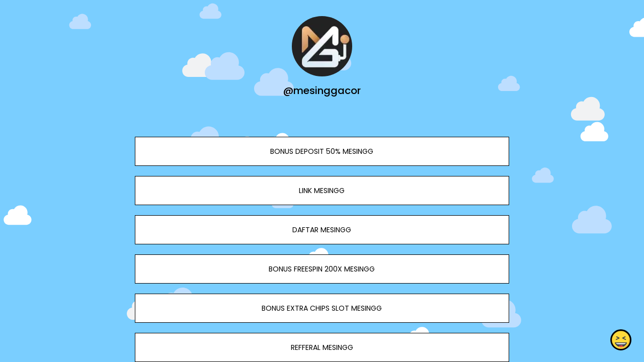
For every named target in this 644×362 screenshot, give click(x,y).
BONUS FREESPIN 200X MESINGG (322, 269)
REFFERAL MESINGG (322, 347)
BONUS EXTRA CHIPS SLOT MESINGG (322, 308)
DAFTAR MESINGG (322, 230)
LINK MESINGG (322, 191)
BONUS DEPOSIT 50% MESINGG (322, 151)
